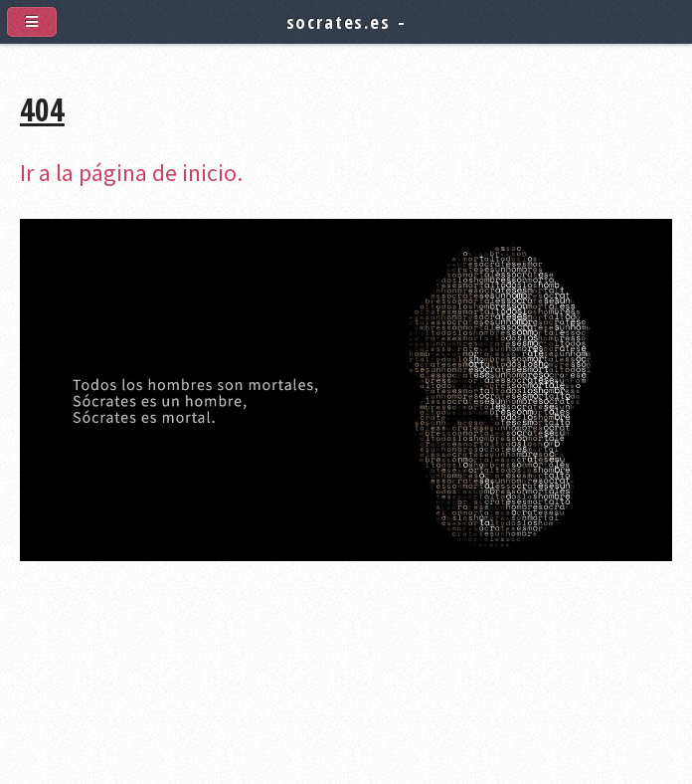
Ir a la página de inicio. (131, 173)
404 (42, 109)
